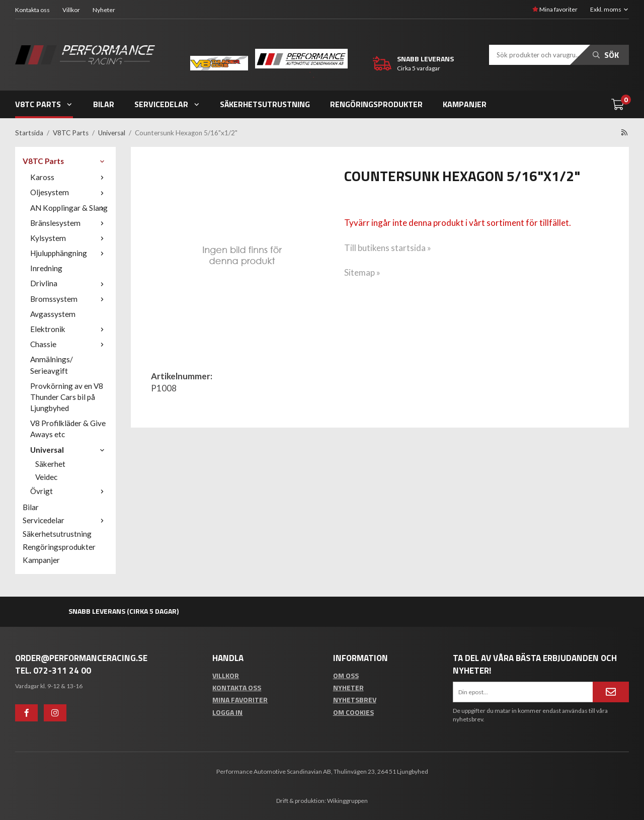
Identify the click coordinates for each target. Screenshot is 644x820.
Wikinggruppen (347, 801)
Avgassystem (53, 314)
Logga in (227, 712)
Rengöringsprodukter (376, 104)
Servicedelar (167, 104)
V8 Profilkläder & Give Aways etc (68, 429)
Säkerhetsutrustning (265, 104)
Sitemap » (362, 272)
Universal (69, 450)
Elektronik (69, 329)
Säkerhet (50, 464)
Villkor (71, 10)
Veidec (46, 477)
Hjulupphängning (69, 253)
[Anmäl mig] (611, 692)
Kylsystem (69, 238)
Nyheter (104, 10)
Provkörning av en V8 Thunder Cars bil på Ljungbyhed (67, 397)
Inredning (46, 268)
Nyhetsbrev (355, 700)
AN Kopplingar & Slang (69, 208)
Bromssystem (69, 299)
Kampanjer (465, 104)
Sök (606, 55)
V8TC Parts (44, 104)
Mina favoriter (555, 9)
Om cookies (353, 712)
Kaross (69, 177)
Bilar (104, 104)
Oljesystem (69, 192)
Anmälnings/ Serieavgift (52, 365)
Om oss (346, 675)
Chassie (69, 344)
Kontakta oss (32, 10)
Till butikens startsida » (388, 248)
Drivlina (69, 283)
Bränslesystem (69, 223)
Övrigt (69, 491)
